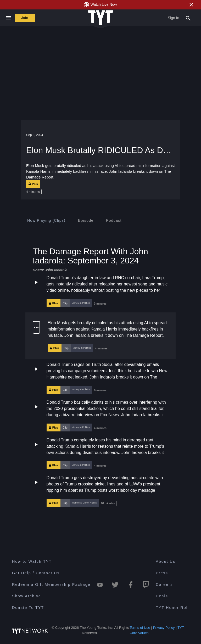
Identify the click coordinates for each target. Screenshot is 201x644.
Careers (164, 585)
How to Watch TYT (32, 562)
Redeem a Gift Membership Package (51, 585)
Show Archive (27, 597)
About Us (166, 562)
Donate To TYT (28, 608)
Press (162, 574)
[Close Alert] (191, 5)
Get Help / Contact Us (36, 574)
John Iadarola (56, 270)
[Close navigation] (8, 18)
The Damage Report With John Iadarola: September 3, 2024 (90, 256)
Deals (162, 597)
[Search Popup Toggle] (188, 18)
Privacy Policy (164, 628)
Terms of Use (140, 628)
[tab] (46, 220)
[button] (100, 291)
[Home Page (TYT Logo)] (100, 18)
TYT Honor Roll (172, 608)
